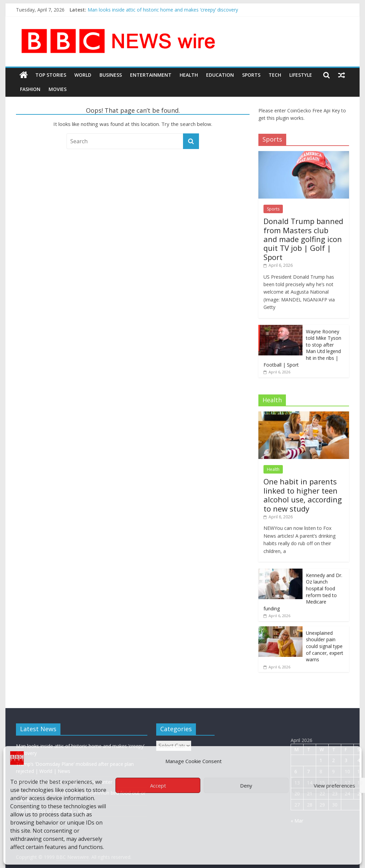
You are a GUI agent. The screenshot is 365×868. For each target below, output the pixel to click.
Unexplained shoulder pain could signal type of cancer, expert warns (325, 646)
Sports (251, 75)
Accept (158, 786)
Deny (246, 786)
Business (111, 75)
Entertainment (151, 75)
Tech (275, 75)
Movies (58, 89)
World (83, 75)
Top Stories (51, 75)
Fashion (30, 89)
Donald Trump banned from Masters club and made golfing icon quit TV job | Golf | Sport (303, 239)
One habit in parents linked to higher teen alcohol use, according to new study (303, 495)
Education (220, 75)
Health (189, 75)
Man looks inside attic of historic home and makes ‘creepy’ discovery (163, 10)
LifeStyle (301, 75)
